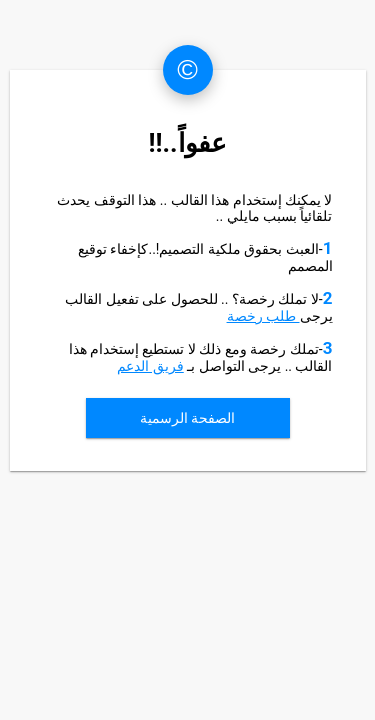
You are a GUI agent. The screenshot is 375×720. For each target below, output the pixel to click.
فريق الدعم (150, 366)
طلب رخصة (263, 316)
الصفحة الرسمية (187, 418)
